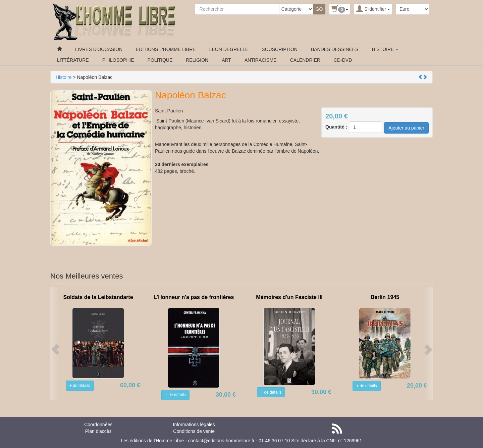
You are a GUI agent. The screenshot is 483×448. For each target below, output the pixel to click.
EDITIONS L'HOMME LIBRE (166, 49)
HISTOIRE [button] (385, 49)
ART (226, 60)
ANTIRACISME (261, 60)
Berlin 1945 (385, 297)
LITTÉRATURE (73, 60)
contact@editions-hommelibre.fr (221, 441)
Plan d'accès (98, 431)
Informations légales (194, 425)
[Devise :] (413, 9)
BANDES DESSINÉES (335, 49)
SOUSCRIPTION (280, 49)
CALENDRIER (305, 60)
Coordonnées (98, 425)
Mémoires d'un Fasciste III (289, 297)
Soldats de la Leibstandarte (98, 297)
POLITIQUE (160, 60)
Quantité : (336, 127)
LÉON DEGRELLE (229, 49)
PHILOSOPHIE (118, 60)
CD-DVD (343, 60)
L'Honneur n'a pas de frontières (194, 297)
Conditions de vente (194, 431)
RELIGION (197, 60)
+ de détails (80, 386)
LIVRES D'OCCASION (99, 49)
